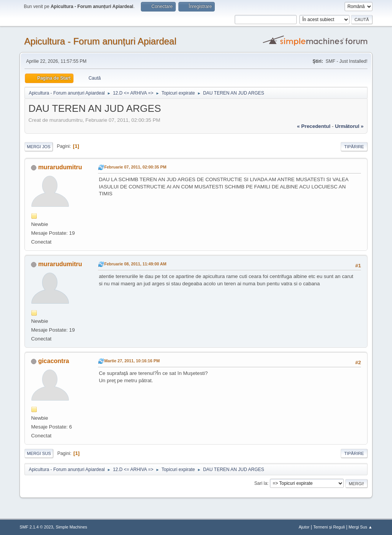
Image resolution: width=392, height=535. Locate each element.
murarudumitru (60, 167)
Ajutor (304, 527)
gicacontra (54, 361)
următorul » (349, 126)
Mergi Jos (39, 147)
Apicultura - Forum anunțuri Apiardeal (100, 41)
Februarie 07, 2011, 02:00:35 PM (135, 167)
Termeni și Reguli (329, 527)
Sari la (261, 483)
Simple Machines (72, 527)
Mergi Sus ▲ (361, 527)
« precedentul (314, 126)
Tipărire (354, 147)
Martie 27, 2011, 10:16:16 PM (132, 361)
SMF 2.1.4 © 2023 (36, 527)
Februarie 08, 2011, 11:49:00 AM (135, 264)
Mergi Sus (39, 453)
